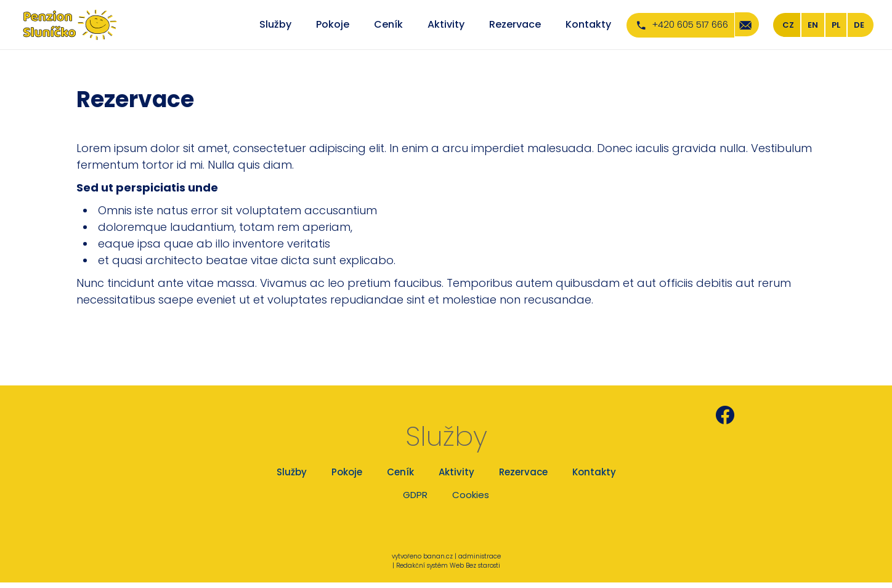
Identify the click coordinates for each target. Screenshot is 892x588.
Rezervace (515, 24)
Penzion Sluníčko (782, 415)
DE (859, 25)
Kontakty (588, 24)
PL (836, 25)
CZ (788, 25)
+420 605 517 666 (690, 24)
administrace (480, 556)
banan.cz (438, 556)
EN (813, 25)
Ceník (388, 24)
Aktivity (446, 24)
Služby (275, 24)
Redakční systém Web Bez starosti (448, 566)
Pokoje (333, 24)
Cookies (471, 495)
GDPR (415, 495)
